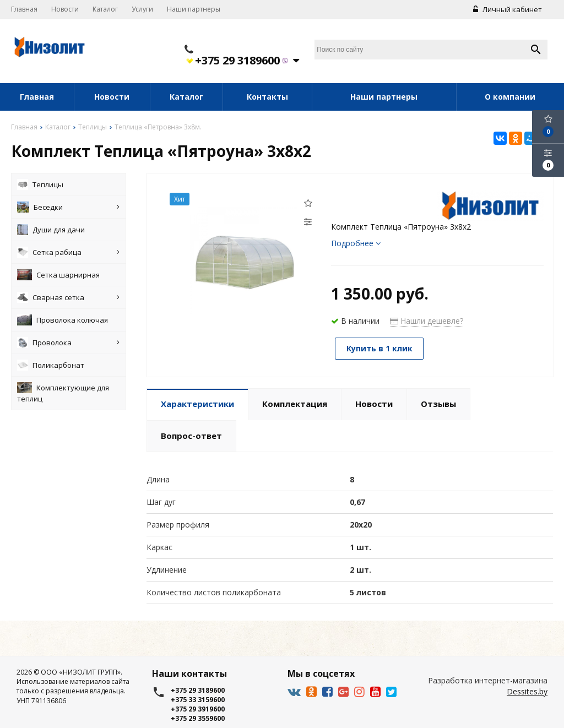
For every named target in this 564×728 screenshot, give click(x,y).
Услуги (142, 9)
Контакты (267, 97)
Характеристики (197, 403)
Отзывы (438, 403)
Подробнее (356, 243)
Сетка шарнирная (58, 275)
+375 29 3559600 (198, 718)
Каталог (105, 9)
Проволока (68, 343)
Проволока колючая (63, 320)
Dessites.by (527, 691)
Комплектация (295, 403)
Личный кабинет (508, 9)
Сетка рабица (68, 252)
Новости (65, 9)
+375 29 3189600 (242, 61)
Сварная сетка (68, 297)
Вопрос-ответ (191, 435)
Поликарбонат (51, 365)
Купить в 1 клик (380, 348)
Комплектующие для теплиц (63, 393)
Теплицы (40, 184)
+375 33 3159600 (198, 700)
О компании (510, 97)
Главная (24, 9)
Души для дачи (51, 230)
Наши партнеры (194, 9)
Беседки (68, 207)
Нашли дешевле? (427, 321)
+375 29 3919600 (198, 709)
